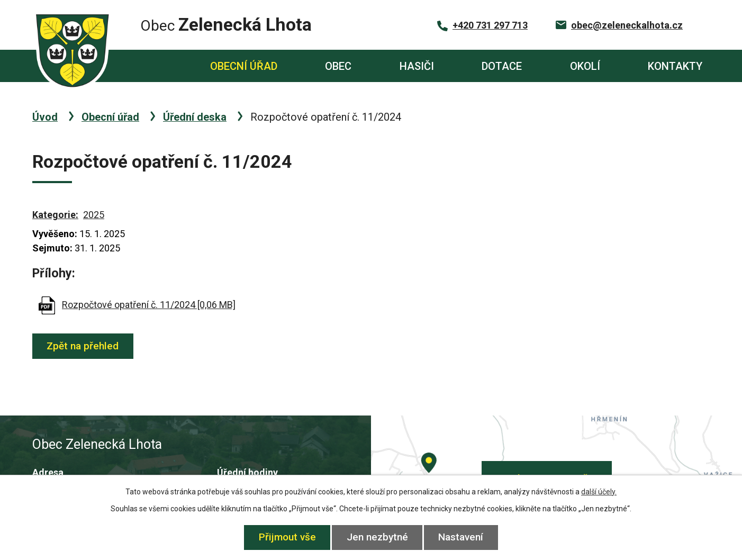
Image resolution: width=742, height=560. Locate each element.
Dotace (502, 66)
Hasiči (417, 66)
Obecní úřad (244, 66)
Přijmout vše (286, 537)
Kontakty (675, 66)
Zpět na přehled (84, 346)
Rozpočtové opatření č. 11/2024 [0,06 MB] (149, 305)
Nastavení (462, 537)
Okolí (585, 66)
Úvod (147, 66)
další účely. (599, 492)
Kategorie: (55, 215)
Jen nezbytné (377, 537)
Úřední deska (195, 117)
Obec (338, 66)
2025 (94, 215)
